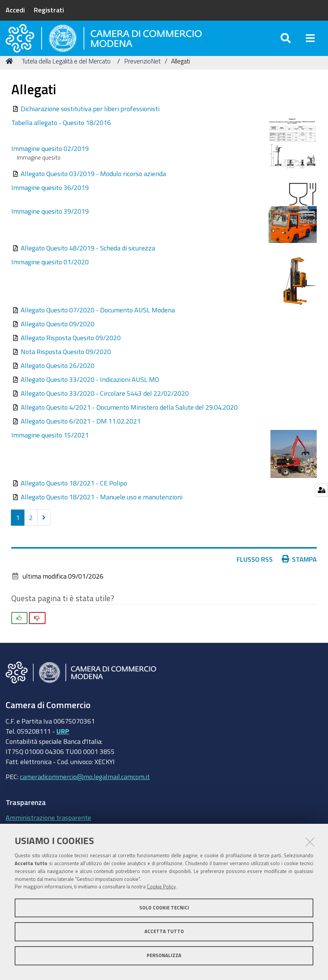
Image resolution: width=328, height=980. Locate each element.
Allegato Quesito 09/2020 (58, 339)
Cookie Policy (161, 887)
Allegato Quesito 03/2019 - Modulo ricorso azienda (93, 188)
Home (11, 76)
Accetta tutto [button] (164, 931)
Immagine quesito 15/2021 (50, 450)
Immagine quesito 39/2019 (50, 226)
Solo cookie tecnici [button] (164, 908)
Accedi (15, 10)
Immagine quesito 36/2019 (50, 202)
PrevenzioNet (142, 76)
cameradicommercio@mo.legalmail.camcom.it (85, 792)
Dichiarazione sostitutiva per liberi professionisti (90, 124)
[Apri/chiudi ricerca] (286, 45)
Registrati (49, 10)
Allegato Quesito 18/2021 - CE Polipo (74, 498)
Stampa (299, 574)
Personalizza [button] (164, 955)
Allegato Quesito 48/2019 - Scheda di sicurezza (88, 263)
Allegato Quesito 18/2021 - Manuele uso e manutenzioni (102, 512)
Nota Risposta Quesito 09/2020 (66, 366)
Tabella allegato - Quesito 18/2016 (61, 137)
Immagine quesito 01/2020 (50, 277)
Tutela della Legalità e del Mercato (66, 76)
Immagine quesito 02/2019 (50, 163)
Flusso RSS (255, 574)
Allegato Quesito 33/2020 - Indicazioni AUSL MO (90, 394)
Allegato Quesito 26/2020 (58, 380)
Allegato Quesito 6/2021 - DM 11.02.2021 (81, 436)
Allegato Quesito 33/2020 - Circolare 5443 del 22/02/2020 (105, 408)
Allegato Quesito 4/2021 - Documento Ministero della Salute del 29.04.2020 (129, 422)
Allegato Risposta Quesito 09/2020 (71, 353)
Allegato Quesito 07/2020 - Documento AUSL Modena (98, 325)
